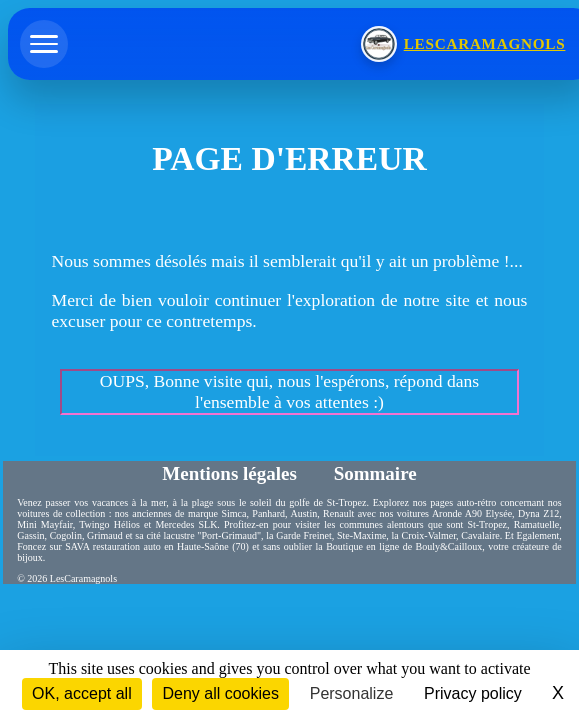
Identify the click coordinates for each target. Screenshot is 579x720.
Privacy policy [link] (473, 693)
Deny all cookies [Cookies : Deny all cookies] (220, 693)
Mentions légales (231, 473)
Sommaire (375, 473)
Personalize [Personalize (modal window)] (352, 693)
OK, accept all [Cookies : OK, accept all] (82, 693)
